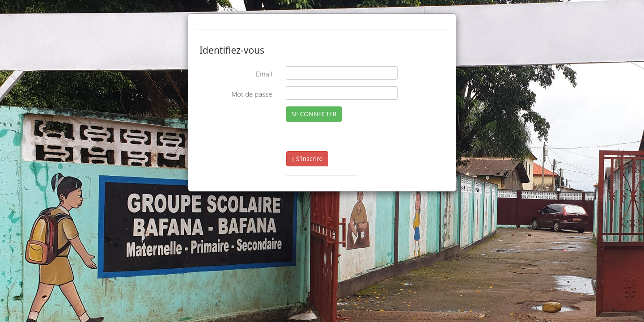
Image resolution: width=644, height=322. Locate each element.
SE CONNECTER (314, 114)
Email (264, 74)
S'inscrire (307, 159)
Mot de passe (252, 94)
